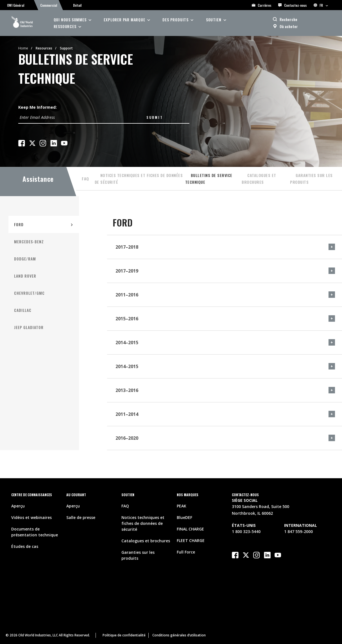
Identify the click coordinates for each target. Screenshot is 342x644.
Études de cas (25, 546)
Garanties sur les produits (311, 179)
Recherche (288, 19)
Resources (44, 48)
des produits (175, 20)
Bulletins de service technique (209, 179)
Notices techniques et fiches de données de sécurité (139, 179)
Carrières (262, 5)
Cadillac (23, 310)
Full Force (186, 552)
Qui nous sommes (70, 20)
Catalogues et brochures (259, 179)
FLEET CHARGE (191, 540)
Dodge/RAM (25, 259)
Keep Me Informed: (38, 107)
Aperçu (18, 506)
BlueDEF (184, 517)
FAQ (85, 179)
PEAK (182, 506)
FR (321, 5)
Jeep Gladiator (29, 327)
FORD (19, 224)
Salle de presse (81, 517)
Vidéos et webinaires (31, 517)
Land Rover (25, 276)
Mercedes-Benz (29, 241)
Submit (155, 117)
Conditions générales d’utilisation (179, 635)
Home (23, 48)
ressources (65, 26)
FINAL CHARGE (190, 529)
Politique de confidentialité (124, 635)
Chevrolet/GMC (29, 293)
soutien (214, 20)
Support (66, 48)
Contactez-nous (293, 5)
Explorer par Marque (124, 20)
